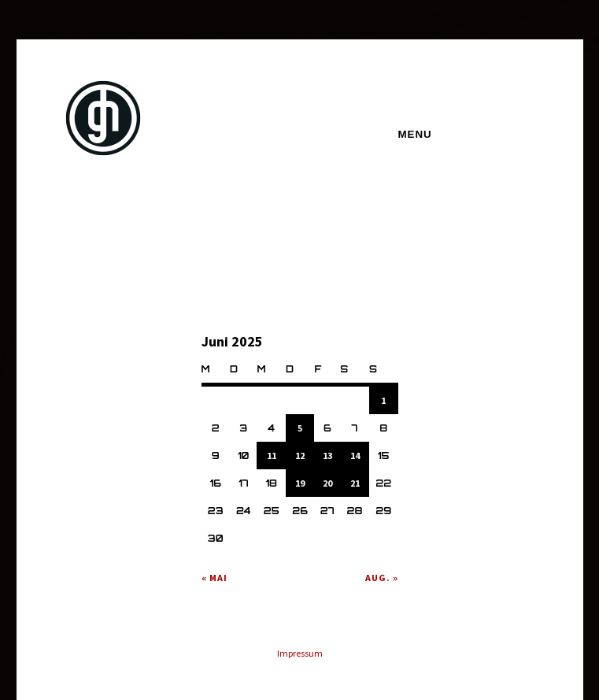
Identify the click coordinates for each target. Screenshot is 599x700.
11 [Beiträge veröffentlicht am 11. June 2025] (272, 456)
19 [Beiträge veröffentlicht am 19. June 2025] (300, 483)
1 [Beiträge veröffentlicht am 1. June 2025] (383, 400)
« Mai (214, 578)
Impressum (300, 653)
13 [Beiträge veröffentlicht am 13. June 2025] (327, 456)
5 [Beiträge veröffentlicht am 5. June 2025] (300, 428)
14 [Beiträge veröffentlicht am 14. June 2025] (355, 456)
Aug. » (382, 578)
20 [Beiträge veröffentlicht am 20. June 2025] (327, 483)
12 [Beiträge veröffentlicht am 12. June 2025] (300, 456)
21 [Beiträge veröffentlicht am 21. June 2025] (355, 483)
